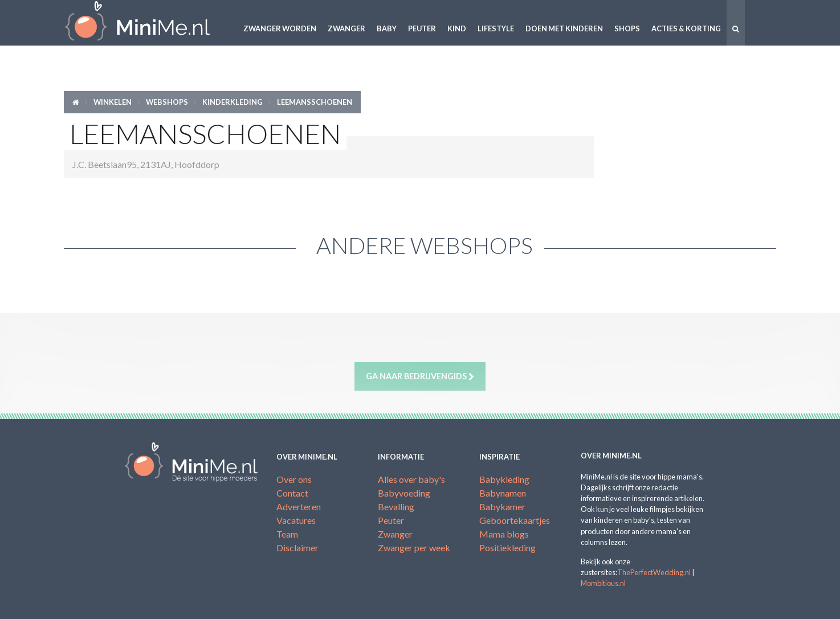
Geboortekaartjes (515, 520)
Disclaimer (297, 548)
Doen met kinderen (564, 28)
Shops (627, 28)
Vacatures (296, 520)
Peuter (422, 28)
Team (287, 534)
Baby (387, 28)
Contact (292, 493)
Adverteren (299, 507)
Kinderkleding (233, 102)
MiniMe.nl (146, 23)
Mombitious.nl (603, 583)
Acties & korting (686, 28)
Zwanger (346, 28)
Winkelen (113, 102)
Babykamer (502, 507)
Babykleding (504, 479)
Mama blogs (504, 534)
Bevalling (396, 507)
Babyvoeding (404, 493)
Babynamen (503, 493)
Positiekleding (507, 548)
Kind (457, 28)
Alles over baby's (411, 479)
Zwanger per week (414, 548)
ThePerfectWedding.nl (654, 572)
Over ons (294, 479)
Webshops (167, 102)
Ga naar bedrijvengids (420, 376)
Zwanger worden (280, 28)
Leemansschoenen (315, 102)
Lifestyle (496, 28)
